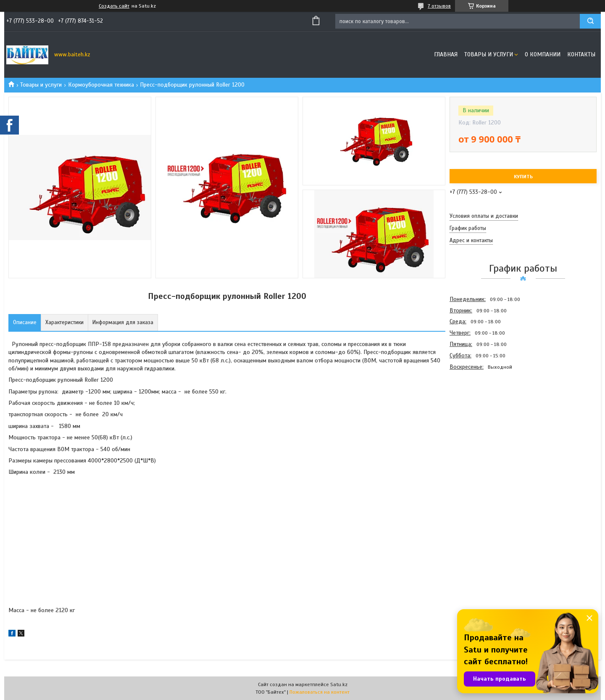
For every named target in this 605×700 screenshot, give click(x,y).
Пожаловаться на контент (320, 692)
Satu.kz (339, 684)
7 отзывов (439, 6)
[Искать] (590, 21)
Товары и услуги (489, 54)
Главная (446, 54)
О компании (543, 54)
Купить (523, 177)
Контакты (581, 54)
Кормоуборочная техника (101, 85)
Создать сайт (114, 6)
